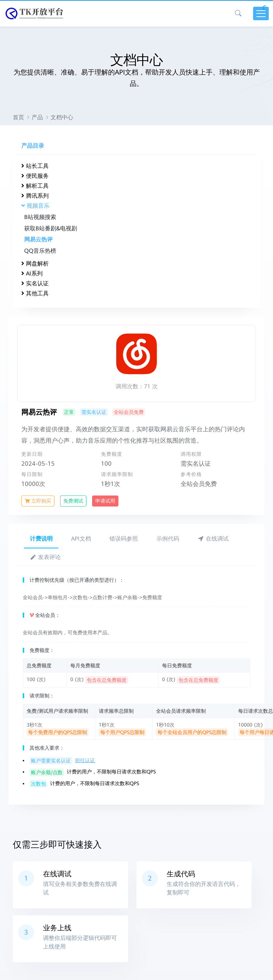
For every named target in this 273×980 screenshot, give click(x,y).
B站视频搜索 (40, 217)
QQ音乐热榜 (40, 251)
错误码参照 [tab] (124, 539)
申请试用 (105, 501)
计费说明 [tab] (41, 539)
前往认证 (85, 760)
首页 (18, 117)
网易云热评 (38, 239)
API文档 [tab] (81, 539)
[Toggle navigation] (261, 13)
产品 (37, 117)
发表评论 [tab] (45, 557)
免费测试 (73, 501)
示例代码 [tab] (168, 539)
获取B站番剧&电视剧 (51, 228)
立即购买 (38, 501)
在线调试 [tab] (213, 539)
